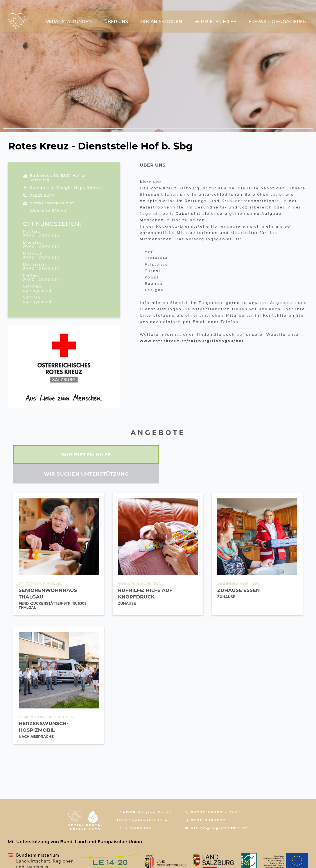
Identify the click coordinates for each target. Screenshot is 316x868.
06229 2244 (42, 195)
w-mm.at (162, 860)
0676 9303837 (208, 801)
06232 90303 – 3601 (216, 793)
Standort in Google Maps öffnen (65, 188)
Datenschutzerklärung (231, 860)
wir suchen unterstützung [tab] (231, 454)
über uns (116, 22)
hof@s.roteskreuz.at (52, 203)
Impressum (189, 860)
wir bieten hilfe (215, 22)
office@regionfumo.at (219, 809)
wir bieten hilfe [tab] (85, 454)
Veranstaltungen (69, 22)
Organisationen (161, 22)
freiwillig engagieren (278, 22)
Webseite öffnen (48, 211)
